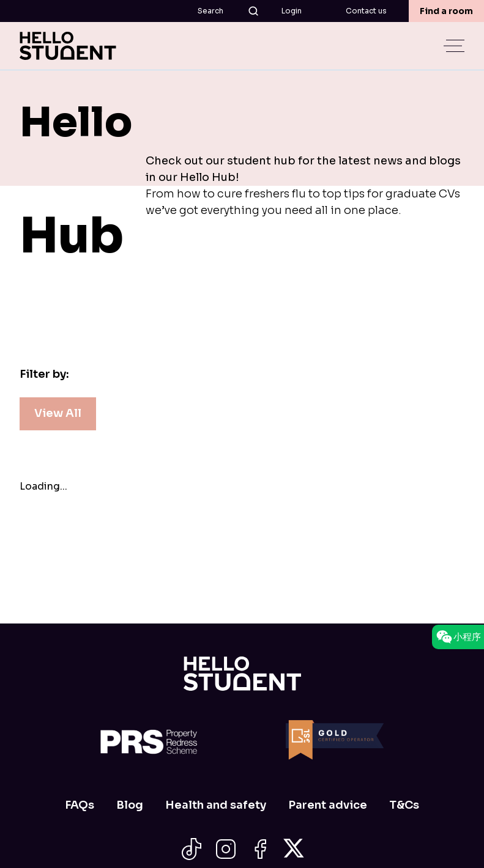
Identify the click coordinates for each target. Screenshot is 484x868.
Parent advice (328, 805)
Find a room (446, 11)
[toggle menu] (455, 46)
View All (58, 413)
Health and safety (216, 805)
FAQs (80, 805)
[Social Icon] (192, 849)
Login (292, 11)
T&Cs (404, 805)
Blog (130, 805)
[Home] (242, 674)
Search (229, 11)
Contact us (366, 11)
